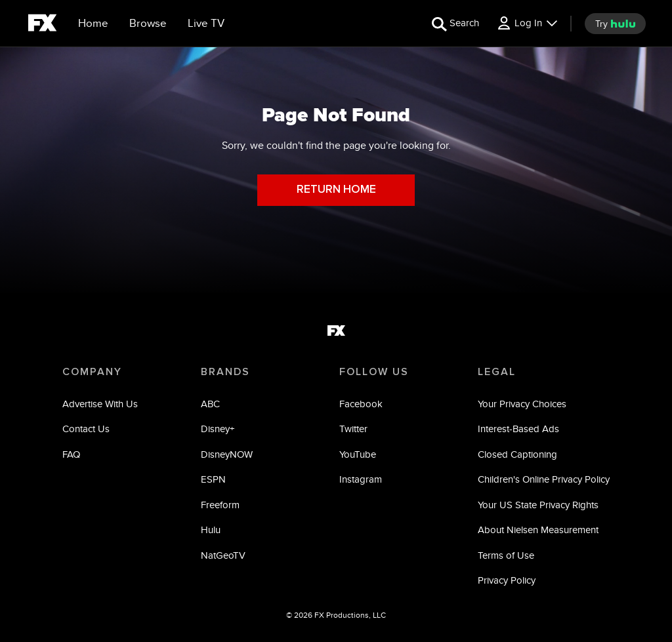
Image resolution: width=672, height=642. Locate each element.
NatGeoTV (223, 555)
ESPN (213, 479)
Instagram (361, 479)
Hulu (211, 530)
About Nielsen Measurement (538, 530)
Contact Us (86, 429)
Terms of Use (506, 555)
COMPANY (92, 372)
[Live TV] (206, 24)
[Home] (93, 24)
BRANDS (225, 372)
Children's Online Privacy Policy (544, 479)
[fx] (42, 25)
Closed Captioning (517, 454)
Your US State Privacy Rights (538, 505)
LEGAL (497, 372)
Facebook (361, 404)
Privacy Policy (507, 580)
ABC (210, 404)
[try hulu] (615, 24)
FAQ (71, 454)
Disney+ (218, 429)
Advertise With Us (100, 404)
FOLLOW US (374, 372)
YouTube (358, 454)
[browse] (148, 24)
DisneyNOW (227, 454)
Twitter (353, 429)
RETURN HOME (336, 190)
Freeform (220, 505)
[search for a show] (455, 23)
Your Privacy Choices (522, 404)
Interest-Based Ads (518, 429)
